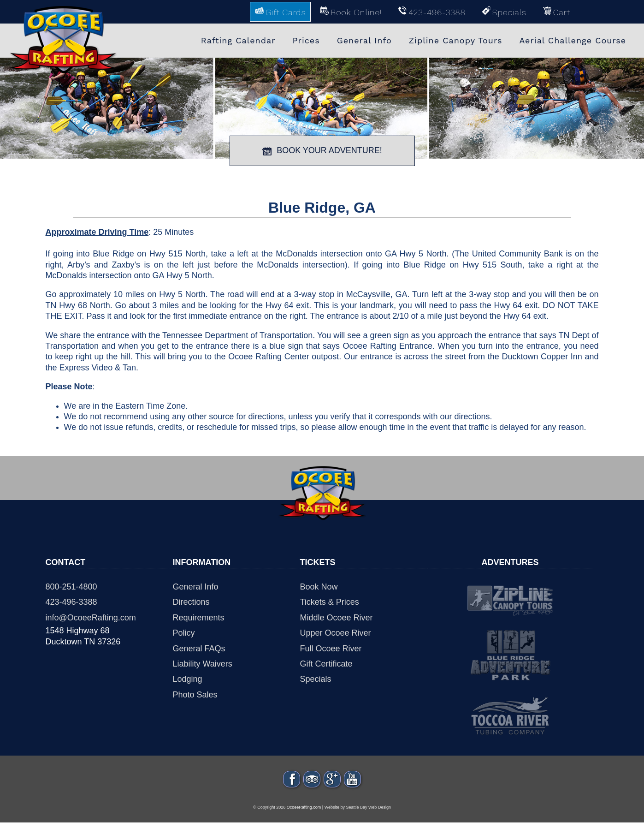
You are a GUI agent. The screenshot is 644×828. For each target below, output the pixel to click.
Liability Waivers (203, 664)
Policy (184, 633)
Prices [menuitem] (306, 40)
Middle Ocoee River (337, 618)
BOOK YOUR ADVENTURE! (322, 151)
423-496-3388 (71, 602)
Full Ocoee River (331, 649)
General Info (196, 587)
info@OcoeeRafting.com (91, 618)
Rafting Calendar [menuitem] (238, 40)
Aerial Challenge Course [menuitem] (573, 40)
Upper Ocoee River (336, 633)
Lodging (188, 679)
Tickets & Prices (330, 602)
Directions (191, 602)
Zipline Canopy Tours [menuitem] (456, 40)
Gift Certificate (326, 664)
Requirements (199, 618)
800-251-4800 (71, 587)
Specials (316, 679)
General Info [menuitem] (364, 40)
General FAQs (199, 649)
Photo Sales (195, 695)
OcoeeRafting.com (304, 813)
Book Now (319, 587)
